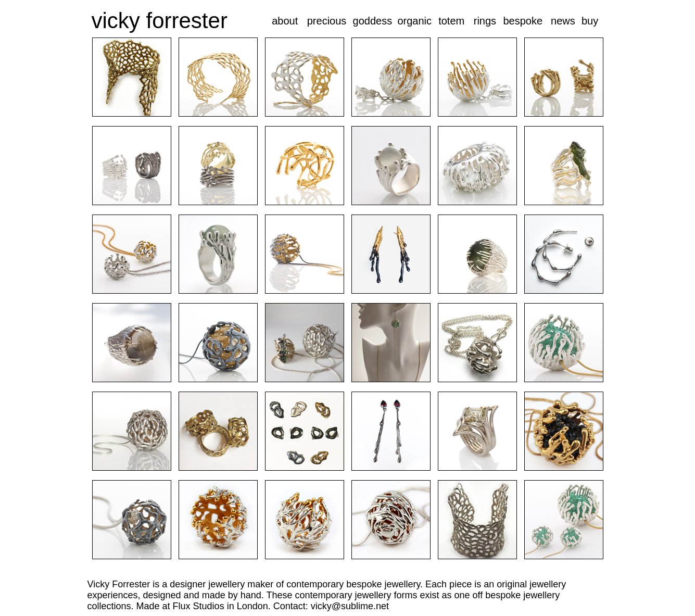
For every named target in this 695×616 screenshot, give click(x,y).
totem (451, 21)
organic (414, 21)
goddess (373, 21)
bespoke (523, 21)
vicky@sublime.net (350, 606)
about (285, 21)
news (563, 21)
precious (327, 21)
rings (485, 21)
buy (590, 21)
